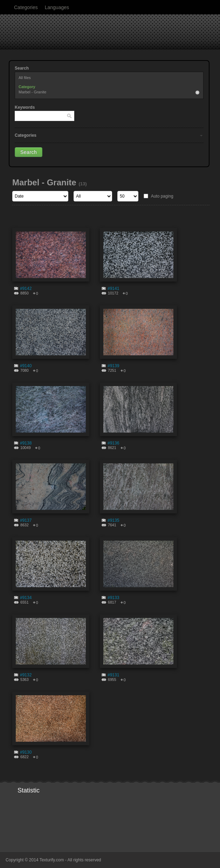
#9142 (26, 289)
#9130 (26, 752)
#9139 (113, 366)
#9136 (113, 443)
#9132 (26, 675)
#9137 (26, 520)
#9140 (26, 366)
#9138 (26, 443)
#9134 (26, 598)
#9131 (113, 675)
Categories (26, 7)
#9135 (113, 520)
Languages (57, 7)
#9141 (113, 289)
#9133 (113, 598)
